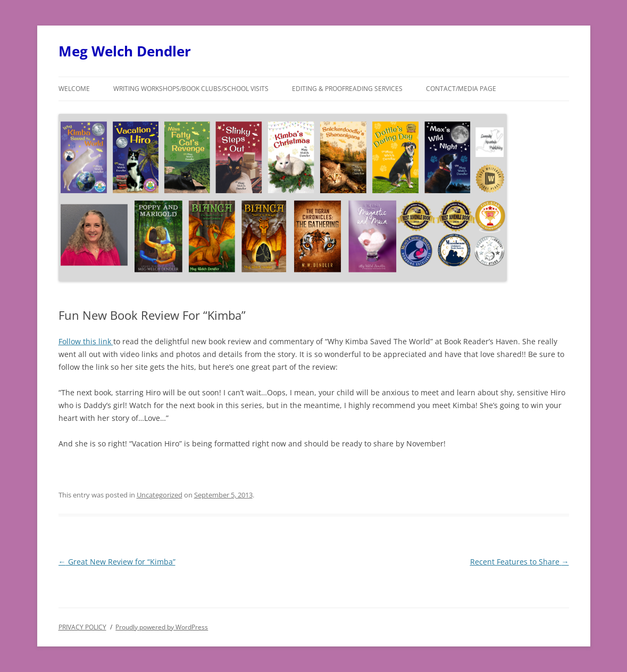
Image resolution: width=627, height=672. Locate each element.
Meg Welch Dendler (125, 51)
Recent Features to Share (520, 562)
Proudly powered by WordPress (162, 627)
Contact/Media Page (461, 89)
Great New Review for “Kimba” (117, 562)
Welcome (74, 89)
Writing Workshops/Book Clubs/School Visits (191, 89)
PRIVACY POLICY (82, 627)
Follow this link (86, 341)
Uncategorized (160, 495)
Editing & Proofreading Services (347, 89)
